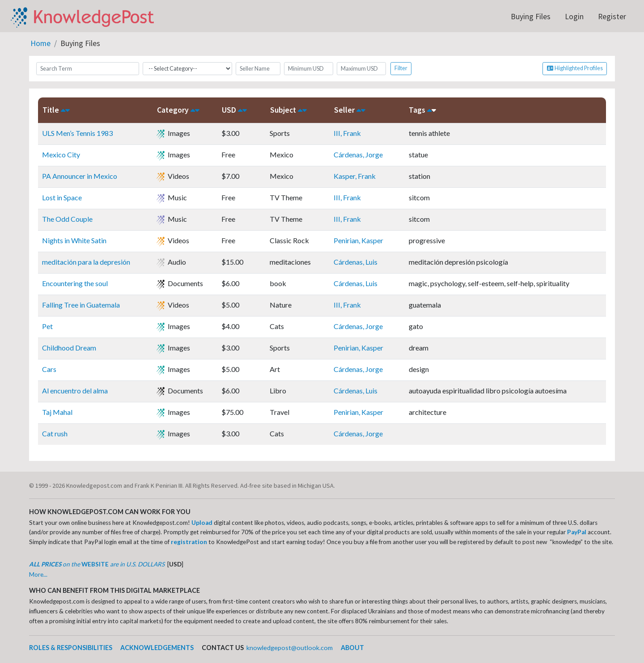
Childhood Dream (69, 348)
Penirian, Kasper (358, 240)
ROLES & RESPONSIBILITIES (71, 648)
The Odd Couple (67, 219)
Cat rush (55, 433)
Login (574, 17)
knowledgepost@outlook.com (290, 648)
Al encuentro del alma (75, 391)
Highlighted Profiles (575, 68)
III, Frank (347, 133)
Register (612, 17)
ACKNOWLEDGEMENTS (157, 648)
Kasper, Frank (355, 176)
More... (38, 574)
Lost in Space (62, 197)
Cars (49, 369)
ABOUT (352, 648)
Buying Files (531, 17)
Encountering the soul (75, 283)
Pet (47, 326)
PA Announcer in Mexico (80, 176)
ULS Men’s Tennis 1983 (77, 133)
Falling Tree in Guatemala (81, 305)
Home (40, 43)
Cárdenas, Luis (356, 262)
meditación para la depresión (86, 262)
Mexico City (61, 154)
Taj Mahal (57, 412)
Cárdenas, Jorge (358, 154)
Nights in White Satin (74, 240)
